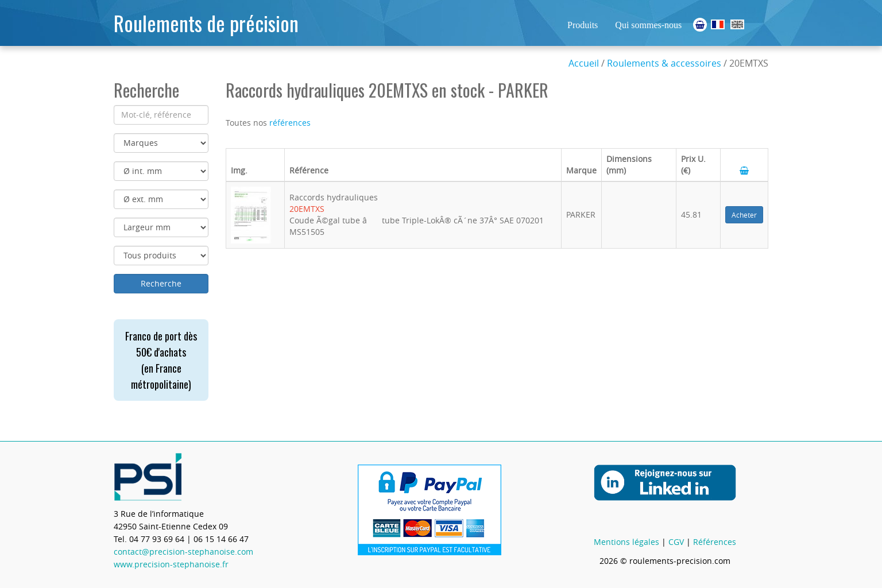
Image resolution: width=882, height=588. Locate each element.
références (290, 123)
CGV (676, 542)
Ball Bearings (737, 24)
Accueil (584, 63)
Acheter (744, 215)
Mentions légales (626, 542)
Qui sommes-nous (648, 25)
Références (715, 542)
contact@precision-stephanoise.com (183, 552)
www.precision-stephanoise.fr (171, 564)
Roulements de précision (206, 23)
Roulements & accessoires (664, 63)
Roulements (718, 24)
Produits (583, 25)
